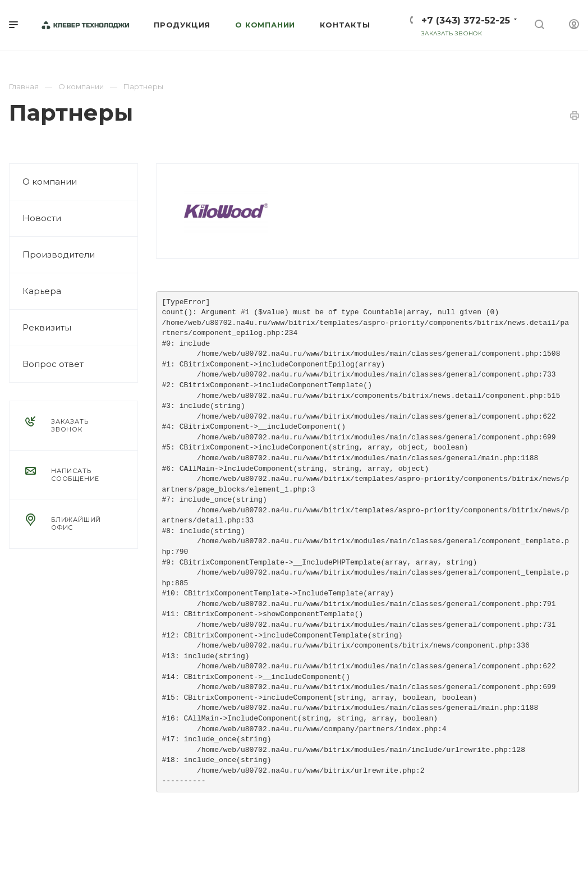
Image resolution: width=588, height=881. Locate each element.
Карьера (42, 291)
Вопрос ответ (53, 364)
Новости (42, 218)
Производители (59, 254)
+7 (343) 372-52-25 (466, 20)
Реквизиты (47, 327)
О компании (50, 182)
